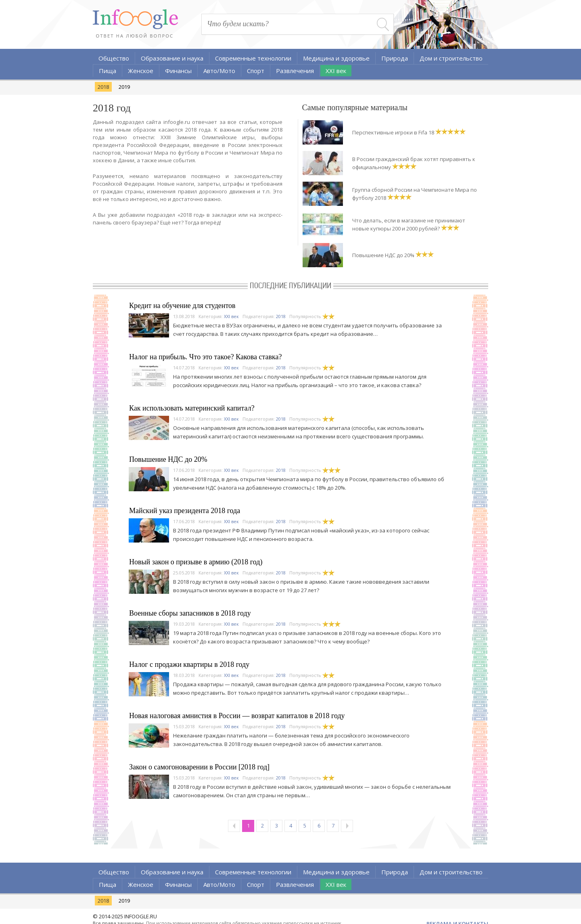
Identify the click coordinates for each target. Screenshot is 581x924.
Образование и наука (172, 58)
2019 (124, 87)
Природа (395, 58)
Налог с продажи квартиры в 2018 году (189, 664)
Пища (108, 71)
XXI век (336, 71)
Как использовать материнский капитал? (192, 408)
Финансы (178, 71)
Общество (114, 58)
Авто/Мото (219, 71)
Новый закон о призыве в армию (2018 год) (196, 562)
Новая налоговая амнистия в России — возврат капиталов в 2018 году (237, 716)
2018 (103, 87)
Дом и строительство (451, 58)
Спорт (256, 71)
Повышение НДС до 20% (383, 255)
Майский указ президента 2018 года (185, 511)
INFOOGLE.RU (141, 916)
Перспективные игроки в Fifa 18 (393, 132)
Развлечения (295, 71)
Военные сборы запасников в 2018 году (190, 613)
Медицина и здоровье (336, 58)
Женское (141, 71)
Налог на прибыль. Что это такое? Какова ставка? (205, 357)
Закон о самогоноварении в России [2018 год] (199, 767)
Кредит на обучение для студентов (182, 306)
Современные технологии (253, 58)
